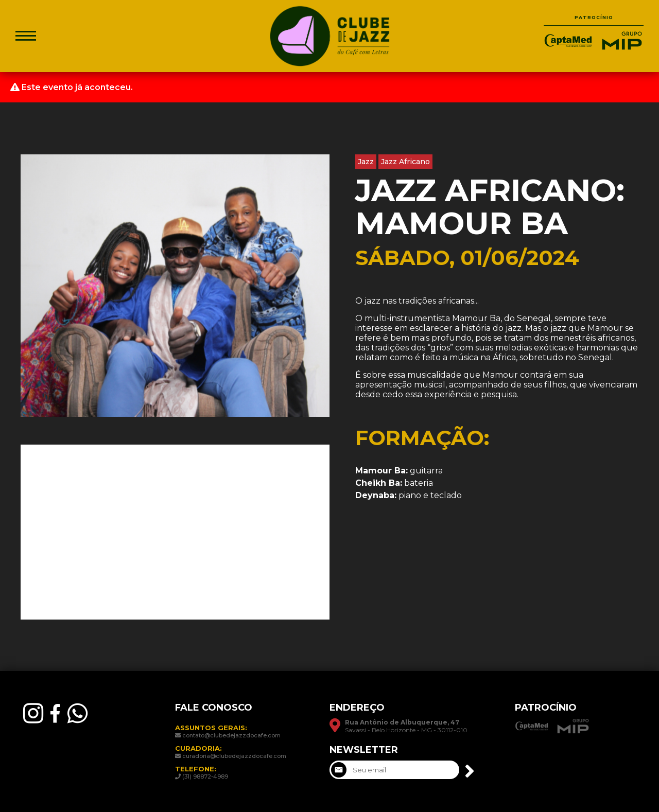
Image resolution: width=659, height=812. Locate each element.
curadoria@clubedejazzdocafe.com (234, 756)
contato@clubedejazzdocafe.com (231, 735)
